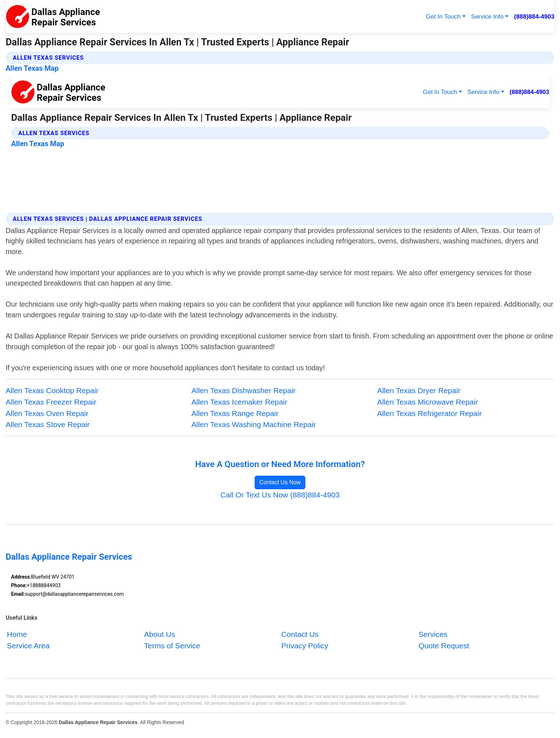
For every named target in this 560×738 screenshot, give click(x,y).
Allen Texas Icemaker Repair (239, 402)
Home (17, 634)
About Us (159, 634)
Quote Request (444, 645)
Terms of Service (172, 645)
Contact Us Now (280, 482)
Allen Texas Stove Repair (48, 424)
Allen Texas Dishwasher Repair (244, 390)
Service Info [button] (487, 16)
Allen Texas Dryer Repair (419, 390)
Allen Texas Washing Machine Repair (254, 424)
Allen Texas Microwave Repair (427, 402)
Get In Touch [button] (443, 16)
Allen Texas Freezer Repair (51, 402)
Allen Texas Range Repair (235, 413)
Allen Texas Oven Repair (47, 413)
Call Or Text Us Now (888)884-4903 (280, 495)
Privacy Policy (305, 645)
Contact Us (300, 634)
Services (433, 634)
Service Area (28, 645)
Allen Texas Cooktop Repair (52, 390)
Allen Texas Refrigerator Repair (429, 413)
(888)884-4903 (534, 16)
